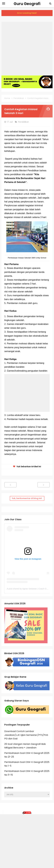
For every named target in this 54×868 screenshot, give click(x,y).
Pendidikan (24, 122)
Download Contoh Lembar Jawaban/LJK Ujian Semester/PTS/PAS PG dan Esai (26, 735)
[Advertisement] (27, 49)
